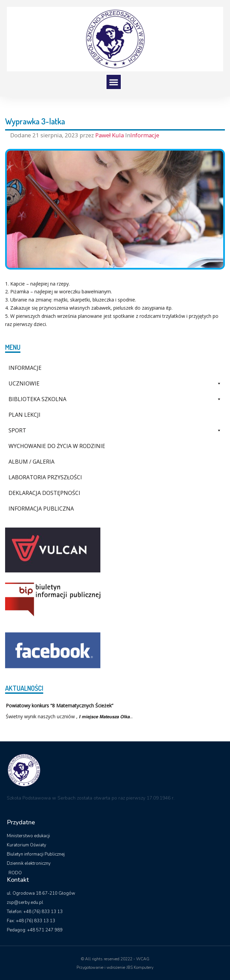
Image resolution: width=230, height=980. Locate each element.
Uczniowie (115, 383)
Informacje (145, 135)
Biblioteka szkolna (115, 399)
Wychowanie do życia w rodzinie (57, 446)
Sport (115, 430)
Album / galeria (31, 462)
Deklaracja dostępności (44, 493)
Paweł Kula (110, 135)
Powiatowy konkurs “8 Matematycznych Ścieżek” (60, 706)
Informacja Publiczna (41, 509)
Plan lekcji (24, 415)
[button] (114, 82)
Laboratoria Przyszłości (45, 477)
